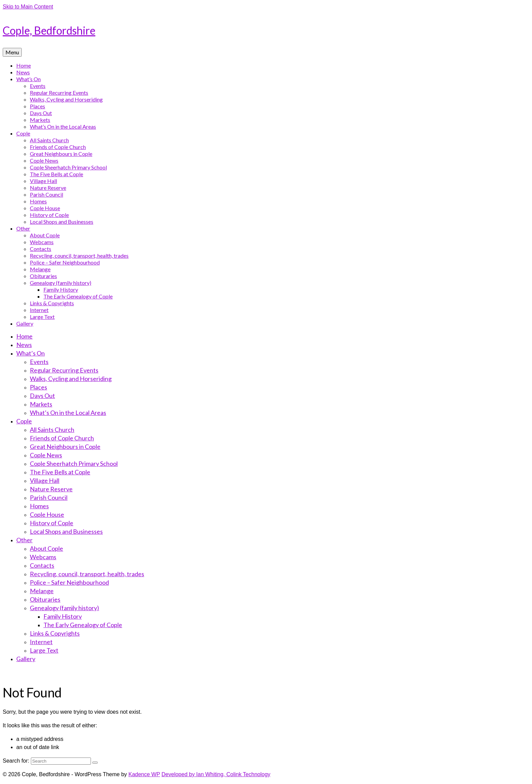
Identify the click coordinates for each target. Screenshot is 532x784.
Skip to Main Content (28, 7)
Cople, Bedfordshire (49, 30)
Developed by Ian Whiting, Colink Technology (216, 774)
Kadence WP (144, 774)
